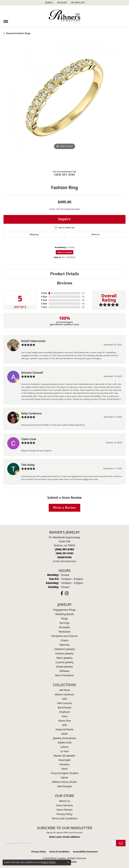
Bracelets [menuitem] (64, 627)
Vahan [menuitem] (64, 777)
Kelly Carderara (31, 413)
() (83, 293)
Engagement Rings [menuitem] (64, 610)
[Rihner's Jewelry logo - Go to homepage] (64, 16)
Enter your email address (64, 837)
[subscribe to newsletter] (121, 843)
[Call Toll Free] (64, 553)
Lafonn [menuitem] (64, 747)
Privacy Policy (65, 814)
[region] (64, 106)
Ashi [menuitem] (65, 699)
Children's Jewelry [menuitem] (64, 649)
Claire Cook (29, 439)
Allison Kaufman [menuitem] (64, 694)
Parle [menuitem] (65, 769)
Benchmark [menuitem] (64, 708)
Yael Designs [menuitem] (65, 786)
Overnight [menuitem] (64, 760)
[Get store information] (64, 561)
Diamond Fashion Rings (18, 33)
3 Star (44, 300)
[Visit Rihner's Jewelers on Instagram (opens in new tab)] (67, 593)
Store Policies (64, 810)
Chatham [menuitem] (64, 712)
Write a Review (64, 508)
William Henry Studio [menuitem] (64, 782)
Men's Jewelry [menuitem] (64, 658)
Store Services (64, 805)
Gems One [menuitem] (65, 721)
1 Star (44, 307)
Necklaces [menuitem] (64, 632)
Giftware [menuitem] (64, 671)
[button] (48, 3)
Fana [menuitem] (65, 716)
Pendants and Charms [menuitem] (64, 636)
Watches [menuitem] (64, 645)
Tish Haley (28, 465)
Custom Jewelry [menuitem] (64, 662)
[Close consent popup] (68, 862)
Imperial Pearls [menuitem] (64, 729)
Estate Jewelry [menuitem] (64, 667)
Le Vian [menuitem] (65, 751)
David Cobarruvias (33, 341)
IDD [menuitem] (64, 725)
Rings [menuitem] (64, 618)
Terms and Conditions (64, 818)
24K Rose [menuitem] (64, 690)
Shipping (34, 234)
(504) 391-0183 (65, 175)
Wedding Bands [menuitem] (64, 614)
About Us (64, 801)
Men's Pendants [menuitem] (65, 675)
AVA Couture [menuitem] (64, 703)
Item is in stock (64, 252)
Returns (95, 234)
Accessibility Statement (85, 852)
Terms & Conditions (59, 852)
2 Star (44, 304)
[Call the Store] (65, 549)
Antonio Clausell (32, 373)
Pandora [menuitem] (65, 764)
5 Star (44, 293)
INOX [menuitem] (64, 734)
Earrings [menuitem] (64, 623)
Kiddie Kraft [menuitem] (65, 742)
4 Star (44, 297)
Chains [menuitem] (64, 640)
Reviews (65, 283)
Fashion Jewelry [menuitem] (65, 653)
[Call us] (64, 557)
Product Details (64, 274)
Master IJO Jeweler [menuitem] (64, 756)
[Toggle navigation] (6, 20)
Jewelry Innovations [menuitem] (64, 738)
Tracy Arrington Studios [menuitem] (64, 773)
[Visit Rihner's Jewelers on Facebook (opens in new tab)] (62, 593)
